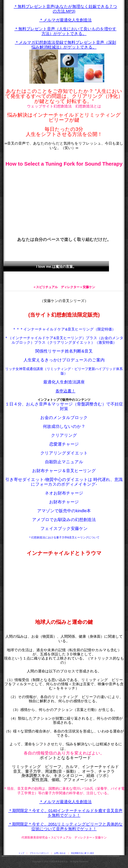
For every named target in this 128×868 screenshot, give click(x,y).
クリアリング (64, 435)
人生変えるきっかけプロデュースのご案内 (64, 360)
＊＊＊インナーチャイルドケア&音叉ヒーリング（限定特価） (64, 329)
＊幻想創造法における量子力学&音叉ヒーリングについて (64, 537)
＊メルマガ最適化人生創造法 (65, 20)
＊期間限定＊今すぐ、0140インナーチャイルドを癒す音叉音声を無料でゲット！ (65, 813)
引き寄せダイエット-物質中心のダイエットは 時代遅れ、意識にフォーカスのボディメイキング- (64, 482)
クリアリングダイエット (64, 453)
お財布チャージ (64, 502)
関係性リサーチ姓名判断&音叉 (64, 351)
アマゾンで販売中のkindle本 (64, 511)
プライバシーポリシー (39, 853)
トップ (21, 853)
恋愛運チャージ (64, 444)
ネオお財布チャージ (64, 493)
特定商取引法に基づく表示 (83, 853)
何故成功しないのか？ (64, 426)
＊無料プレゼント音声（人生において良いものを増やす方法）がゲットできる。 (65, 31)
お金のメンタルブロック (64, 418)
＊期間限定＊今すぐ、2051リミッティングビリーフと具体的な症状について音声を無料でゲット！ (65, 826)
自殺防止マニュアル (64, 462)
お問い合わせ (60, 853)
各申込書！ (65, 391)
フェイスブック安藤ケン (64, 528)
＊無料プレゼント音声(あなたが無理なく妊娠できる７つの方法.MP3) (65, 9)
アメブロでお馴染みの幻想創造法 (64, 520)
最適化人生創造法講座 (64, 382)
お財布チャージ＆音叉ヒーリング (64, 471)
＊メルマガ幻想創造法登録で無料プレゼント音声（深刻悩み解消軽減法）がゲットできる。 (65, 45)
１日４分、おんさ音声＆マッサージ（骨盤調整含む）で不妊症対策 (64, 406)
